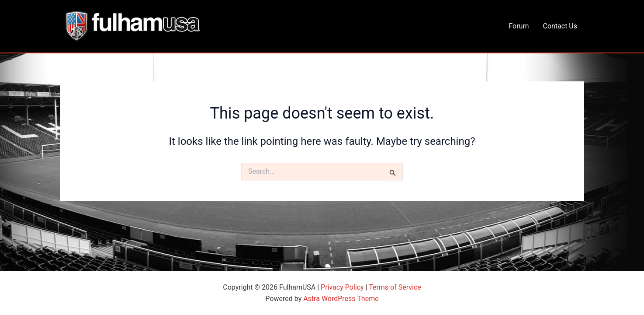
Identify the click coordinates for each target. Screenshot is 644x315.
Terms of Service (395, 287)
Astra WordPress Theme (341, 299)
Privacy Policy (342, 287)
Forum (519, 26)
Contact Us (560, 26)
